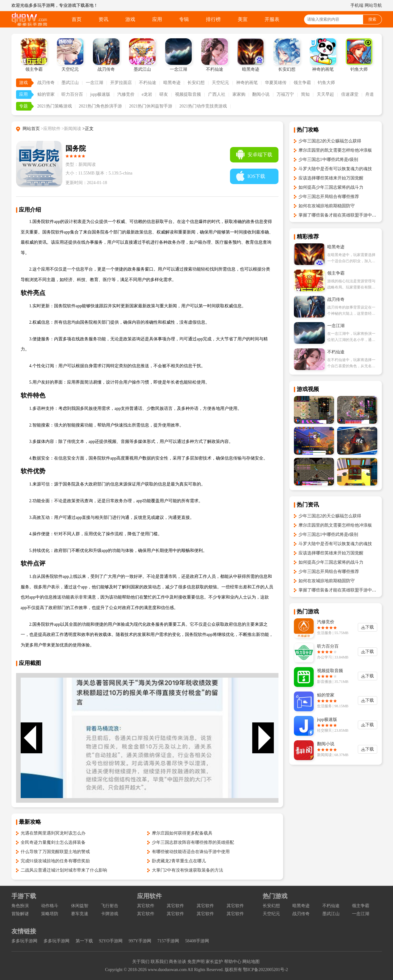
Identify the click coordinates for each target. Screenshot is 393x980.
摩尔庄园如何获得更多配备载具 (182, 833)
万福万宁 (285, 94)
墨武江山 (70, 83)
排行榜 (213, 19)
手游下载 (24, 896)
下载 (370, 627)
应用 (157, 19)
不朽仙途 (148, 83)
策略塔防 (50, 914)
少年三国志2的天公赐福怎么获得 (330, 141)
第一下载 (84, 941)
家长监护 (214, 962)
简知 (305, 94)
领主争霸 (302, 83)
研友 (164, 94)
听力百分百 (72, 94)
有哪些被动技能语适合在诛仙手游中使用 (191, 852)
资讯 (103, 19)
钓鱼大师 (326, 83)
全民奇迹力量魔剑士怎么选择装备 (53, 842)
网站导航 (373, 5)
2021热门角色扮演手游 (100, 106)
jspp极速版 (100, 94)
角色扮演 (20, 906)
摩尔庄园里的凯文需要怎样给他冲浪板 (335, 150)
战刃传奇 (46, 83)
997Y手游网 (140, 941)
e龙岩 (147, 94)
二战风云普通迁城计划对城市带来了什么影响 (64, 870)
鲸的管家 (46, 94)
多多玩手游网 (24, 941)
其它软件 (146, 906)
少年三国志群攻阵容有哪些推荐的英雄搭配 (193, 842)
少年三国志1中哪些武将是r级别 (328, 160)
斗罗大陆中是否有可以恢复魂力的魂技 (335, 169)
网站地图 (251, 962)
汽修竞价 (126, 94)
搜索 (372, 19)
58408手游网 (197, 941)
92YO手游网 (111, 941)
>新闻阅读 (71, 129)
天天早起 (325, 94)
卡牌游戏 (110, 914)
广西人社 (217, 94)
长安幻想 (196, 83)
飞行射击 (110, 906)
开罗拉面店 (121, 83)
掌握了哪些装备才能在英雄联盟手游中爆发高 (342, 215)
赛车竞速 (80, 914)
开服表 (272, 19)
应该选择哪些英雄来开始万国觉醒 (331, 178)
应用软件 (149, 896)
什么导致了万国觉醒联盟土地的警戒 (55, 852)
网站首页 (31, 129)
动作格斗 (50, 906)
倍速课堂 (350, 94)
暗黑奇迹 (172, 83)
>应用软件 (51, 129)
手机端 (357, 5)
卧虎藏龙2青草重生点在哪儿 (179, 861)
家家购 (239, 94)
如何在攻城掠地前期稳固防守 (327, 206)
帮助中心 (233, 962)
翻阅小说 (261, 94)
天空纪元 (220, 83)
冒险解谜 (20, 914)
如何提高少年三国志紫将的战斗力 (331, 187)
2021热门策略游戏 (55, 106)
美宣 (243, 19)
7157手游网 (168, 941)
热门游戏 (275, 896)
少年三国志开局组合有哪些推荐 (329, 197)
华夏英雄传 (276, 83)
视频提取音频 (188, 94)
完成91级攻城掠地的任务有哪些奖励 (55, 861)
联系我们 (159, 962)
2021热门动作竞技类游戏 (203, 106)
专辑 (184, 19)
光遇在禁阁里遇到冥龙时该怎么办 (53, 833)
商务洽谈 (178, 962)
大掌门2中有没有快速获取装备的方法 (188, 870)
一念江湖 (94, 83)
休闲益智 (80, 906)
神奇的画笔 (247, 83)
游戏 (130, 19)
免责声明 (196, 962)
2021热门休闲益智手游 (151, 106)
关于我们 (141, 962)
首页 (77, 19)
